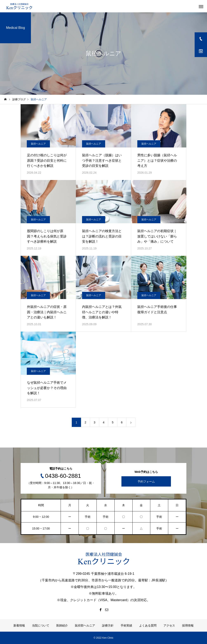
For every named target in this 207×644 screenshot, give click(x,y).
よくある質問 (148, 625)
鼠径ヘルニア (38, 144)
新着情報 (19, 625)
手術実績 (126, 625)
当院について (41, 625)
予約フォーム (146, 481)
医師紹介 (62, 625)
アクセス (169, 625)
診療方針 (108, 625)
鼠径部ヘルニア (85, 625)
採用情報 (188, 625)
